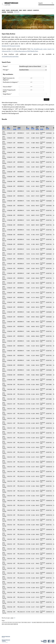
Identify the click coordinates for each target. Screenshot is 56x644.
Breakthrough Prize (6, 637)
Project (6, 67)
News (20, 10)
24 (31, 624)
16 (20, 624)
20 (11, 620)
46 (11, 626)
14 (17, 624)
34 (46, 624)
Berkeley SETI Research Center (11, 47)
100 (14, 620)
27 (36, 624)
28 (37, 624)
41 (4, 626)
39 (53, 624)
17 (21, 624)
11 (12, 624)
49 (16, 626)
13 (15, 624)
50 (13, 620)
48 (14, 626)
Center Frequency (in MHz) (9, 93)
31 (42, 624)
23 (30, 624)
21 (27, 624)
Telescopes (10, 12)
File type (6, 71)
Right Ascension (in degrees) (9, 80)
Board (8, 10)
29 (39, 624)
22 (28, 624)
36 (49, 624)
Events (25, 10)
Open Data (17, 12)
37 (50, 624)
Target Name (7, 96)
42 (5, 626)
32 (43, 624)
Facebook (49, 641)
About (4, 10)
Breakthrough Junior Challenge (6, 641)
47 (13, 626)
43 (7, 626)
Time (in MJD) (8, 89)
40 (2, 626)
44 (8, 626)
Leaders (4, 12)
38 (52, 624)
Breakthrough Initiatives (3, 4)
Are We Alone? (14, 10)
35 (48, 624)
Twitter (53, 641)
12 (14, 624)
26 (34, 624)
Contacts (30, 10)
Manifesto (36, 10)
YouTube (44, 641)
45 (10, 626)
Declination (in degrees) (10, 84)
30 (40, 624)
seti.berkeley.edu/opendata (10, 57)
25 (33, 624)
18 (22, 624)
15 (18, 624)
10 (11, 624)
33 (45, 624)
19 (24, 624)
